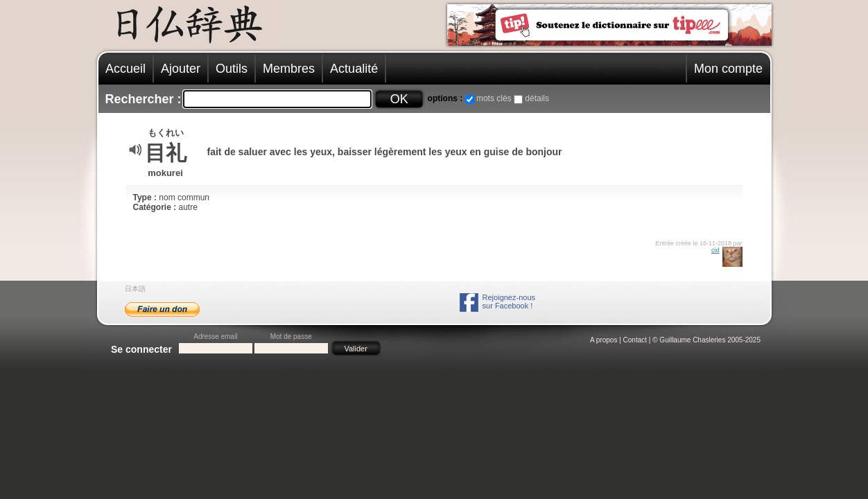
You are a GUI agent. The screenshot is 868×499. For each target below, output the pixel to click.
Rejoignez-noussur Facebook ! (509, 301)
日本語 (135, 289)
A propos (604, 340)
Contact (635, 340)
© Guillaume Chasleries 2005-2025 (706, 340)
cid (715, 250)
